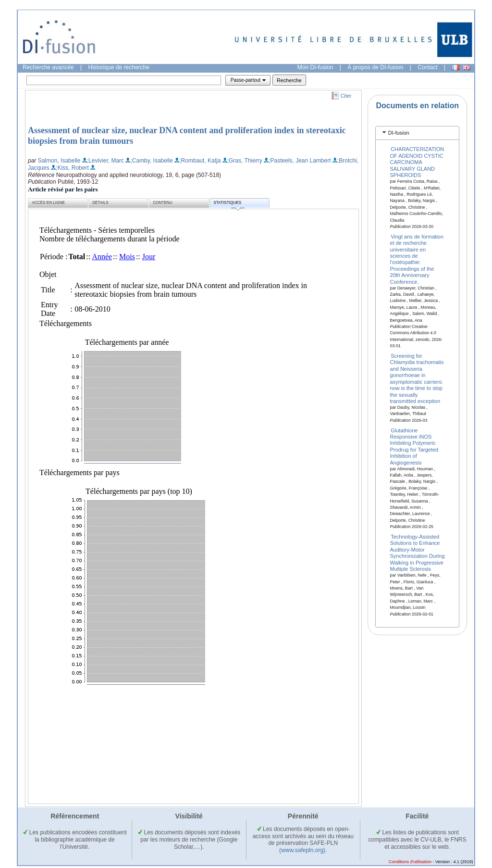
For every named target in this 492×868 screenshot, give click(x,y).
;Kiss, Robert (72, 168)
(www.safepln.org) (302, 850)
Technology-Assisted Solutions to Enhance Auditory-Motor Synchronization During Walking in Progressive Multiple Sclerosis (418, 553)
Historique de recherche (119, 67)
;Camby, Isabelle (151, 161)
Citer (346, 96)
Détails (100, 203)
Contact (427, 67)
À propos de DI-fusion (375, 67)
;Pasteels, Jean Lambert (300, 161)
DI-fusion (399, 133)
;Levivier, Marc (105, 161)
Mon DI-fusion (315, 67)
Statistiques (229, 204)
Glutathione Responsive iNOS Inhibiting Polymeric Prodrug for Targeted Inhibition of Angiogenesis (414, 446)
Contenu (162, 203)
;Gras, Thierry (245, 161)
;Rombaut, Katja (200, 161)
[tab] (417, 133)
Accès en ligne (48, 203)
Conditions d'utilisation (410, 862)
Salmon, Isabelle (59, 161)
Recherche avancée (48, 67)
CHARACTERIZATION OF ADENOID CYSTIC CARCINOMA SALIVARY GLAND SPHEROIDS (417, 162)
